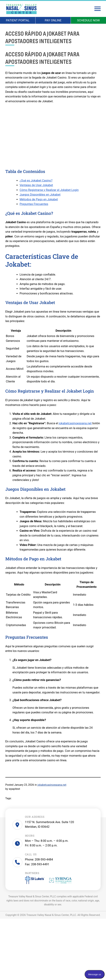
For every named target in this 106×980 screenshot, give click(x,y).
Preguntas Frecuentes (34, 204)
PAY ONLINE (53, 20)
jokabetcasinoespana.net (75, 423)
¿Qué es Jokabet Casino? (36, 181)
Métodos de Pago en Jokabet (39, 200)
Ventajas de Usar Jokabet (36, 185)
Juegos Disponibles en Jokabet (40, 195)
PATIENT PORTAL (18, 20)
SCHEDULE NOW (88, 20)
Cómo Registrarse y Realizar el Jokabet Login (49, 190)
